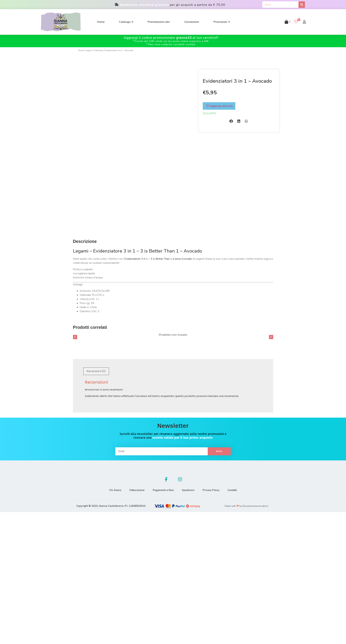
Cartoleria (99, 50)
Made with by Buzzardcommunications (247, 505)
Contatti (237, 489)
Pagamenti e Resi (162, 489)
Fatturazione (134, 489)
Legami (89, 50)
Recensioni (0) (96, 370)
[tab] (96, 370)
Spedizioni (189, 489)
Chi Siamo (110, 489)
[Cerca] (302, 5)
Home (81, 50)
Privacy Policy (214, 489)
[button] (231, 121)
